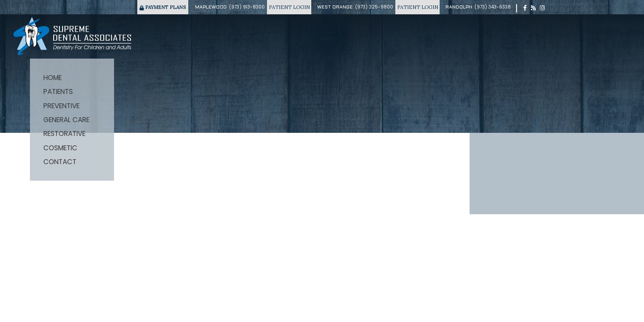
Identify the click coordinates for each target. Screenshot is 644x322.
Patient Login (289, 7)
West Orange (335, 7)
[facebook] (525, 8)
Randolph (459, 7)
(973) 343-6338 (493, 7)
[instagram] (542, 8)
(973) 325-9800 (374, 7)
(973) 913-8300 (247, 7)
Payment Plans (163, 7)
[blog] (533, 8)
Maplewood (211, 7)
